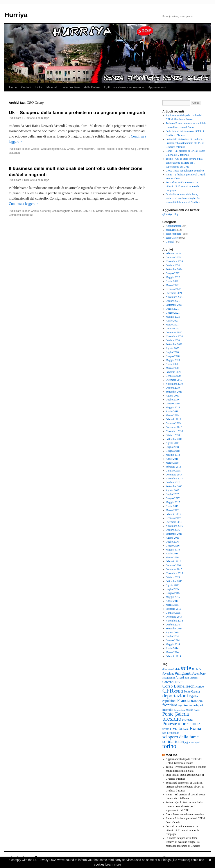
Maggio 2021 (173, 317)
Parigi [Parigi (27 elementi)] (197, 710)
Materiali (52, 87)
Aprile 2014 (172, 648)
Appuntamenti (157, 87)
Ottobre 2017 (173, 482)
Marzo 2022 (172, 285)
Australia (76, 211)
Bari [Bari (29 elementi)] (187, 678)
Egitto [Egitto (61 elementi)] (193, 696)
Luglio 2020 (172, 352)
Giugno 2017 (173, 498)
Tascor (133, 211)
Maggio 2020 (173, 360)
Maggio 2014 (173, 644)
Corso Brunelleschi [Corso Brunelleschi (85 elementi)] (179, 686)
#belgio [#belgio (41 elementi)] (167, 669)
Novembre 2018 (174, 431)
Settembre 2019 (174, 392)
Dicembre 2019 (174, 380)
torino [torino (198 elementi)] (169, 746)
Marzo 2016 (172, 557)
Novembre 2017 (174, 479)
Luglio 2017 (172, 494)
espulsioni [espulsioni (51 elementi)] (169, 701)
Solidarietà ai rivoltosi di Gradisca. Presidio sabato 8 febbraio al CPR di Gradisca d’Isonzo (185, 143)
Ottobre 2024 (173, 265)
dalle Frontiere (71, 87)
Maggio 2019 (173, 407)
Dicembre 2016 (174, 522)
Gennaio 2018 (173, 471)
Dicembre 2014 (174, 617)
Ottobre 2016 (173, 530)
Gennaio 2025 (173, 257)
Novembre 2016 (174, 526)
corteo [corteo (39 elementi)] (200, 687)
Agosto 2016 (173, 538)
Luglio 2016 (172, 542)
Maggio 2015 (173, 597)
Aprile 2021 (172, 321)
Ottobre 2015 (173, 577)
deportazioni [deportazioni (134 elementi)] (175, 696)
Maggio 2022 (173, 277)
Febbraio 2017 (174, 514)
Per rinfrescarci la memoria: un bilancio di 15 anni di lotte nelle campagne (183, 186)
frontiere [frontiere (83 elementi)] (170, 705)
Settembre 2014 (174, 629)
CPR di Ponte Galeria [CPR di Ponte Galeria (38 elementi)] (187, 692)
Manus (109, 211)
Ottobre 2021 (173, 301)
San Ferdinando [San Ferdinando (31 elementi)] (171, 733)
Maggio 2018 (173, 455)
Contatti (26, 87)
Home (13, 87)
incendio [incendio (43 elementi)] (168, 710)
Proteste (101, 149)
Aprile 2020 (172, 364)
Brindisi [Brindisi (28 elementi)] (193, 678)
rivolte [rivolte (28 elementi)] (186, 729)
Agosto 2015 (173, 585)
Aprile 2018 (172, 459)
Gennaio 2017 (173, 518)
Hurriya (16, 15)
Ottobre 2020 (173, 340)
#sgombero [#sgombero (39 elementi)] (199, 674)
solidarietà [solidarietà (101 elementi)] (172, 741)
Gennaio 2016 (173, 565)
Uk (133, 149)
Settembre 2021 (174, 305)
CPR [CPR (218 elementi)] (168, 691)
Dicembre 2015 (174, 569)
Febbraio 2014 (174, 656)
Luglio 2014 (172, 636)
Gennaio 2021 (173, 329)
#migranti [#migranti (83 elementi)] (183, 673)
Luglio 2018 (172, 447)
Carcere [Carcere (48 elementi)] (168, 682)
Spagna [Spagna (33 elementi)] (186, 742)
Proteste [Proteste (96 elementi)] (170, 724)
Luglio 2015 (172, 589)
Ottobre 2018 (173, 435)
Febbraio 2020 (174, 372)
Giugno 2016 (173, 546)
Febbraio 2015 (174, 609)
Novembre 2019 (174, 384)
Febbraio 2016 (174, 561)
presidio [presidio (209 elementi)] (172, 719)
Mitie (117, 211)
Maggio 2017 (173, 502)
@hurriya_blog (170, 214)
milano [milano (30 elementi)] (189, 710)
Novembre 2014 (174, 621)
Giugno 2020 (173, 356)
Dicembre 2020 (174, 332)
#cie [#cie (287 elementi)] (186, 668)
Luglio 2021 (172, 309)
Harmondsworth (85, 149)
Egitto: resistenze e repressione (124, 87)
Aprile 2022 (172, 281)
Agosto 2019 (173, 396)
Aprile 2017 (172, 506)
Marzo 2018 (172, 463)
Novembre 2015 (174, 573)
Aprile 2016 (172, 554)
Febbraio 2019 (174, 419)
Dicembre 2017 (174, 475)
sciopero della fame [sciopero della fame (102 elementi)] (181, 737)
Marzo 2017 (172, 510)
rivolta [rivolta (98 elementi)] (176, 728)
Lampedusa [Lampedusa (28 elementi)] (180, 710)
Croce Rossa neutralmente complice (185, 171)
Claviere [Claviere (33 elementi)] (178, 682)
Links (39, 87)
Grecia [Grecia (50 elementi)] (187, 705)
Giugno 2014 (173, 640)
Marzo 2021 (172, 325)
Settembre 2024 (174, 269)
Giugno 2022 (173, 273)
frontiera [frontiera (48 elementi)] (197, 701)
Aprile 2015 (172, 601)
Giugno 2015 (173, 593)
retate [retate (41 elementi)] (166, 729)
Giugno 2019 (173, 404)
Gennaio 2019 (173, 423)
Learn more (113, 864)
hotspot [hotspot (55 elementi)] (198, 705)
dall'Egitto (171, 230)
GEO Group (67, 149)
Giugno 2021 (173, 313)
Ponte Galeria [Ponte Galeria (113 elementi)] (176, 714)
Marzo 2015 (172, 605)
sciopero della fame (118, 149)
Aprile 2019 (172, 411)
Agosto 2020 (173, 348)
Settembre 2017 (174, 486)
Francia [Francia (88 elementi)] (184, 700)
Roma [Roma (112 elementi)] (195, 728)
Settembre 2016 (174, 534)
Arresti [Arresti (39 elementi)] (180, 678)
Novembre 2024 (174, 261)
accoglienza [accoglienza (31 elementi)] (169, 678)
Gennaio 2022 (173, 289)
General (45, 211)
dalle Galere (92, 87)
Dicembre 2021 (174, 293)
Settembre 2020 (174, 344)
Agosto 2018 (173, 443)
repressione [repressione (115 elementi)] (189, 724)
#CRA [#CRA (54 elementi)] (197, 669)
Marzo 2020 (172, 368)
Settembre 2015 (174, 581)
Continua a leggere (24, 204)
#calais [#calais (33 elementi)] (176, 669)
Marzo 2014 (172, 652)
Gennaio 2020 (173, 376)
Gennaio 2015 (173, 613)
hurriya (45, 118)
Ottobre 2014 (173, 625)
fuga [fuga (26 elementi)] (180, 706)
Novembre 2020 (174, 336)
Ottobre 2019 (173, 388)
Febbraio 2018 (174, 467)
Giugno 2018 (173, 451)
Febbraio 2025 (174, 254)
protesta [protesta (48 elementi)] (187, 719)
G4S (85, 211)
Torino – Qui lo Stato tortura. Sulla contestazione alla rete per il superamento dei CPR (184, 163)
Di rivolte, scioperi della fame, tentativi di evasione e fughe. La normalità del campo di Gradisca (183, 198)
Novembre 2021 (174, 297)
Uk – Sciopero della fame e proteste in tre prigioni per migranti (77, 112)
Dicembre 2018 (174, 427)
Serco (125, 211)
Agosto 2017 (173, 490)
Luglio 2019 (172, 400)
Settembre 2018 (174, 439)
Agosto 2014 (173, 632)
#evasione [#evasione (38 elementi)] (168, 674)
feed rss (172, 755)
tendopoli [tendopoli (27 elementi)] (196, 742)
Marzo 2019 (172, 415)
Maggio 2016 (173, 550)
